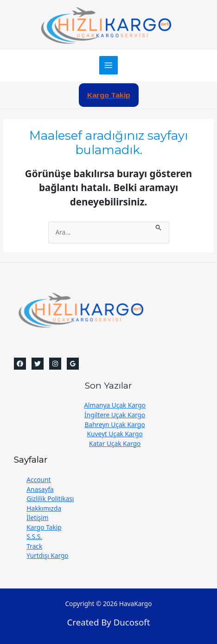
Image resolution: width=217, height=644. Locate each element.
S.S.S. (34, 536)
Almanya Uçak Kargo (115, 405)
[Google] (73, 364)
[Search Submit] (159, 226)
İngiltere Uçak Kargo (115, 415)
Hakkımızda (44, 508)
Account (38, 480)
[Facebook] (20, 364)
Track (34, 546)
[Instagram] (55, 364)
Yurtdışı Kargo (47, 555)
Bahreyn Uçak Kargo (115, 424)
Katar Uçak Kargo (115, 443)
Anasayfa (40, 489)
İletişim (37, 517)
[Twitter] (38, 364)
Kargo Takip (44, 527)
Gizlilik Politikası (50, 498)
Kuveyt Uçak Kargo (115, 434)
